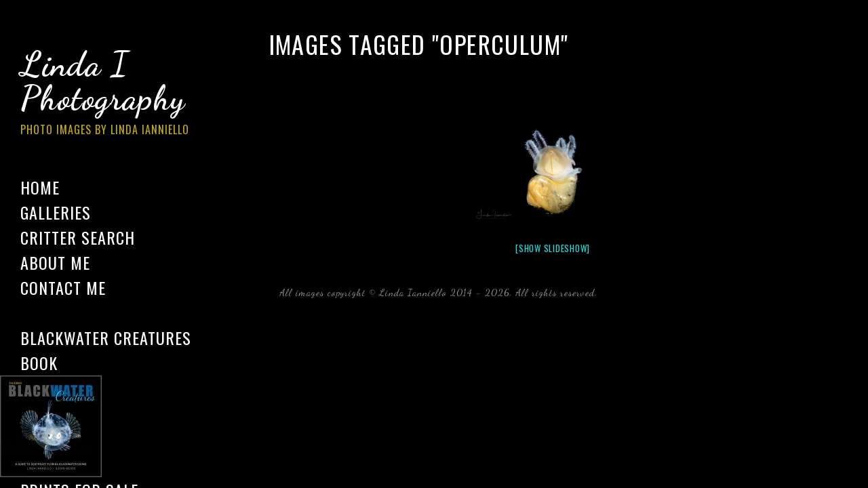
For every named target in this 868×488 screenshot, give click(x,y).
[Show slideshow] (553, 248)
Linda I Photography (115, 94)
